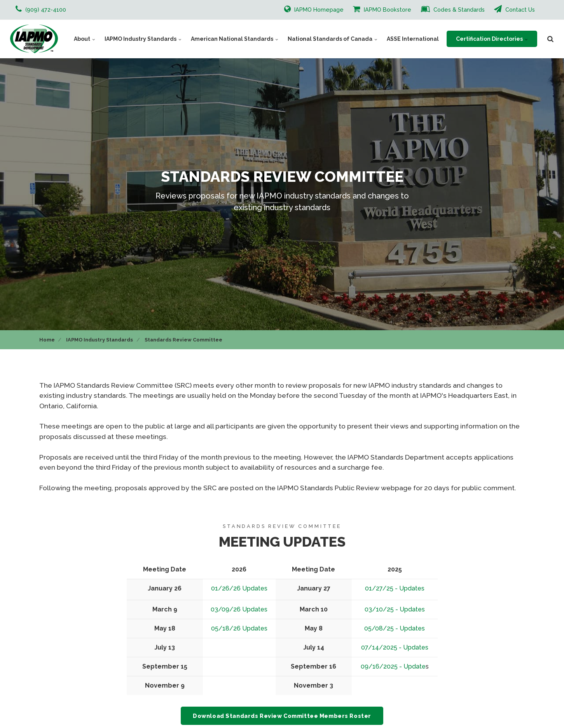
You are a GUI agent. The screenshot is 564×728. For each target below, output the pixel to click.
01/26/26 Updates (239, 588)
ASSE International (413, 39)
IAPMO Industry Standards (143, 39)
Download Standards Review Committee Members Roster (282, 716)
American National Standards (235, 39)
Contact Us (514, 9)
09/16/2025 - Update (393, 666)
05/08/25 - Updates (395, 628)
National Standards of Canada (333, 39)
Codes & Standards (453, 9)
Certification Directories (492, 39)
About (85, 39)
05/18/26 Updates (239, 628)
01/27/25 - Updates (395, 588)
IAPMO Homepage (314, 9)
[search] (550, 39)
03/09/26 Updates (239, 609)
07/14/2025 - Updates (395, 647)
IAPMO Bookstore (382, 9)
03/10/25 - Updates (395, 609)
